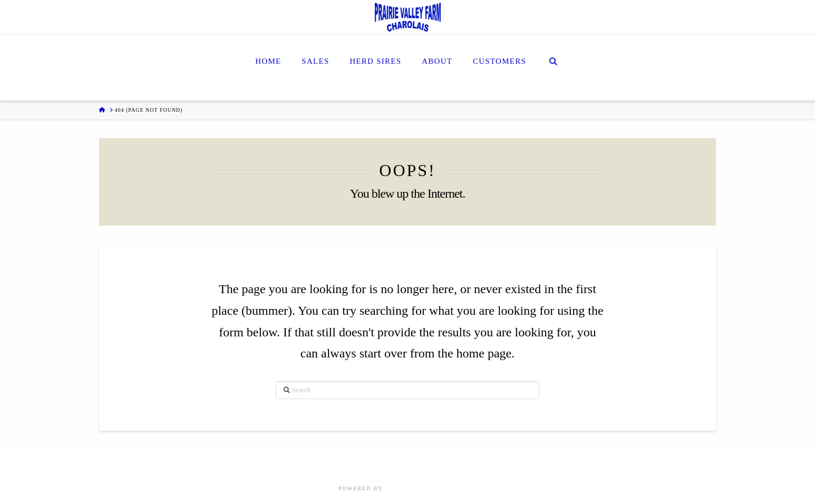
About (434, 466)
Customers (473, 466)
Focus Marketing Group (431, 488)
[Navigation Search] (553, 68)
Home (331, 466)
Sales (358, 466)
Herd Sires (396, 466)
